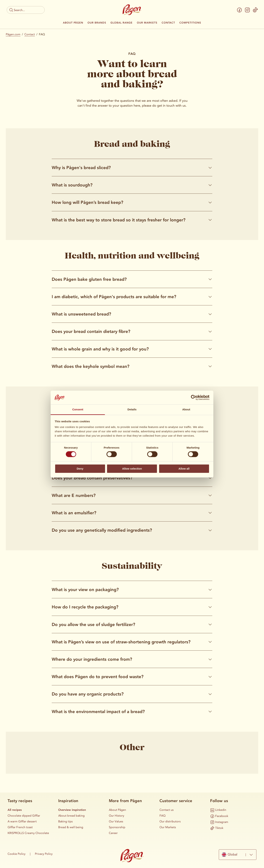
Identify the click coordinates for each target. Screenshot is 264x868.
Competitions (190, 23)
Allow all (184, 469)
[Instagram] (247, 10)
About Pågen (73, 23)
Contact (168, 23)
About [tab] (186, 409)
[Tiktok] (255, 10)
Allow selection (132, 469)
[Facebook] (239, 10)
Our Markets (147, 23)
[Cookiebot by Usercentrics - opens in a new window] (194, 398)
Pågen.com (13, 34)
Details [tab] (132, 409)
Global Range (122, 23)
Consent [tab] (78, 409)
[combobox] (238, 855)
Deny (80, 469)
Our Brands (97, 23)
